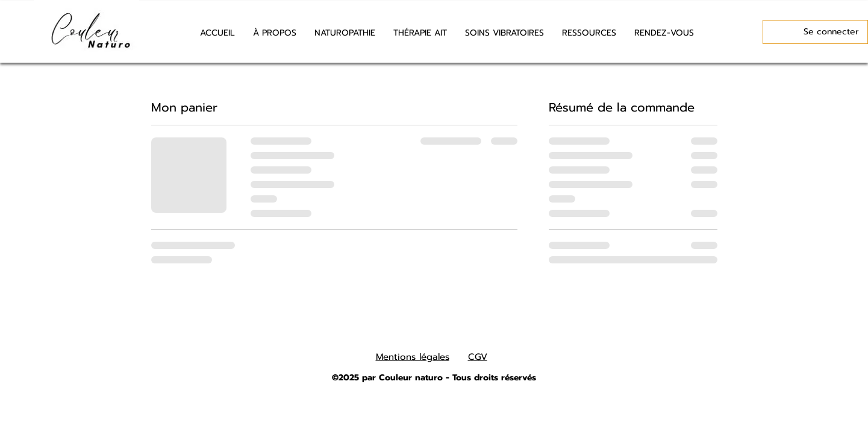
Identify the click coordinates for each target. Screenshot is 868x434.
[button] (589, 33)
